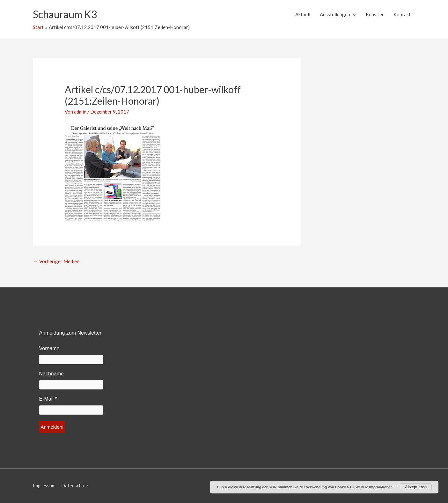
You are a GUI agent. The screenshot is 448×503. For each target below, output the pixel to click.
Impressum (44, 485)
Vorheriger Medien (56, 261)
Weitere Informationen (375, 487)
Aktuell (303, 14)
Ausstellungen (335, 14)
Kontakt (402, 14)
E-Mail (48, 399)
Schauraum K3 (65, 14)
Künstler (375, 14)
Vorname (49, 348)
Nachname (51, 374)
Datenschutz (75, 485)
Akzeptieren (416, 487)
